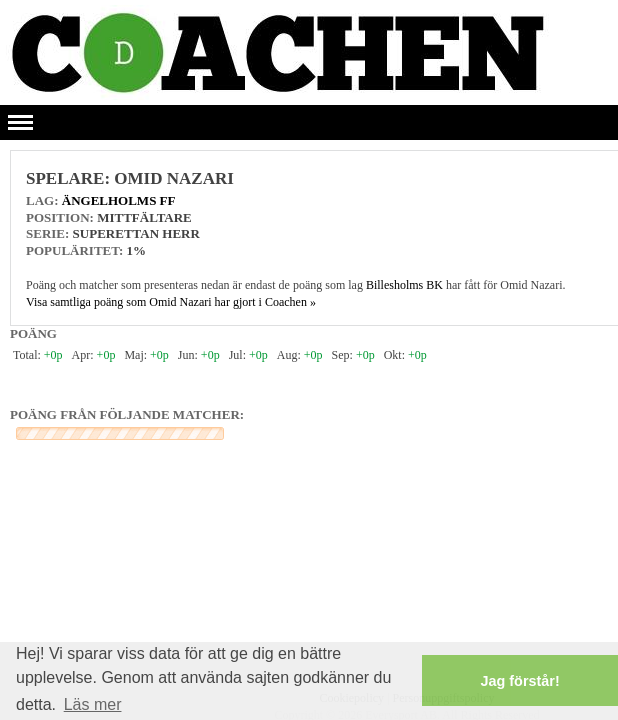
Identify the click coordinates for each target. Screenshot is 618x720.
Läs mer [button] (93, 704)
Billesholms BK (404, 285)
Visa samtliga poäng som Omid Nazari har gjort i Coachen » (171, 302)
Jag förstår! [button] (520, 681)
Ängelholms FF (119, 200)
